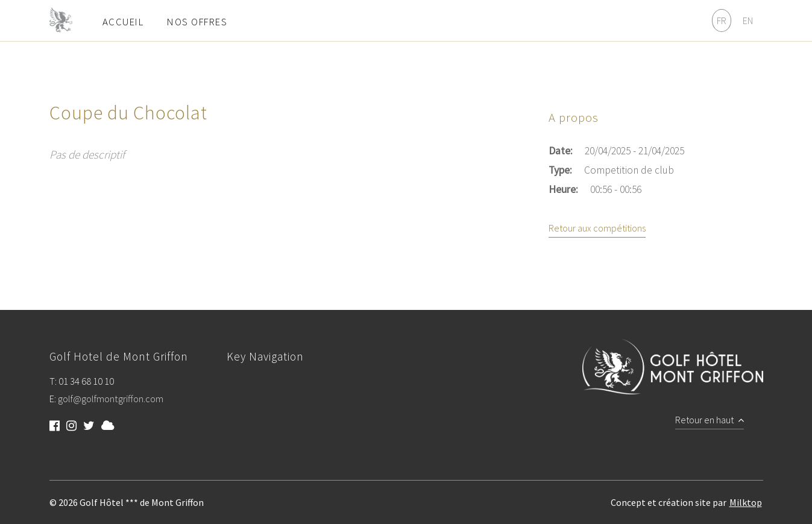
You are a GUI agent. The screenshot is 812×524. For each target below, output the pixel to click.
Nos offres (197, 22)
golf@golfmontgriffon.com (111, 399)
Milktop (746, 502)
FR (722, 21)
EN (748, 21)
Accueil (123, 22)
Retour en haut (709, 420)
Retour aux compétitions (597, 229)
